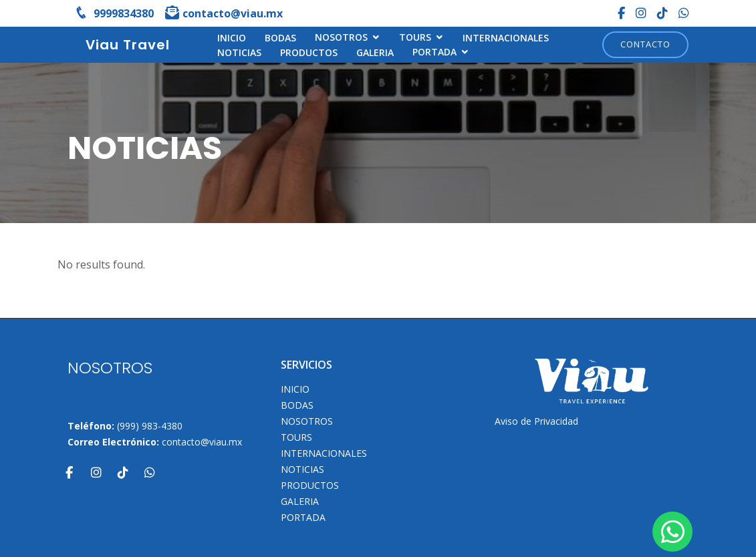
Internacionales (506, 38)
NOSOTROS (341, 37)
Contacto (645, 44)
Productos (309, 52)
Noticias (239, 52)
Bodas (280, 38)
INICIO (232, 38)
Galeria (375, 52)
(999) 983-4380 (150, 426)
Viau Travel (128, 45)
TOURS (415, 37)
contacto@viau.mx (202, 442)
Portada (434, 52)
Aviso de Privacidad (536, 421)
